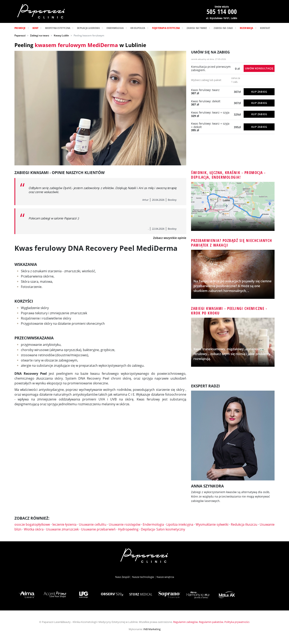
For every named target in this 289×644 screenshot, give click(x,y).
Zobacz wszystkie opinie (170, 238)
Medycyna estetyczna (58, 28)
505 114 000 (222, 11)
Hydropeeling (128, 529)
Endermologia (115, 28)
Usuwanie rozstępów (125, 524)
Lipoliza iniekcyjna (180, 524)
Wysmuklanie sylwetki (212, 524)
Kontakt (265, 28)
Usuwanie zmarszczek (62, 529)
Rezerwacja (247, 28)
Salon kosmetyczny (171, 529)
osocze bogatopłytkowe (32, 524)
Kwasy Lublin (61, 35)
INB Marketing (152, 629)
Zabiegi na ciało (223, 28)
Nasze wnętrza (165, 577)
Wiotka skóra (34, 529)
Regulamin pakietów (211, 622)
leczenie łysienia (64, 524)
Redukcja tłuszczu (244, 524)
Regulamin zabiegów (185, 622)
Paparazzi (20, 35)
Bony (36, 28)
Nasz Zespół (122, 577)
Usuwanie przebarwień (98, 529)
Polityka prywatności (237, 622)
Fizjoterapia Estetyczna (166, 28)
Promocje (20, 28)
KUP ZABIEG (259, 92)
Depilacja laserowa (88, 28)
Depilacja (148, 529)
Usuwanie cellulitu (93, 524)
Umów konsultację (259, 68)
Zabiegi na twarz (197, 28)
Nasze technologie (143, 577)
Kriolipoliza (138, 28)
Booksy (172, 200)
